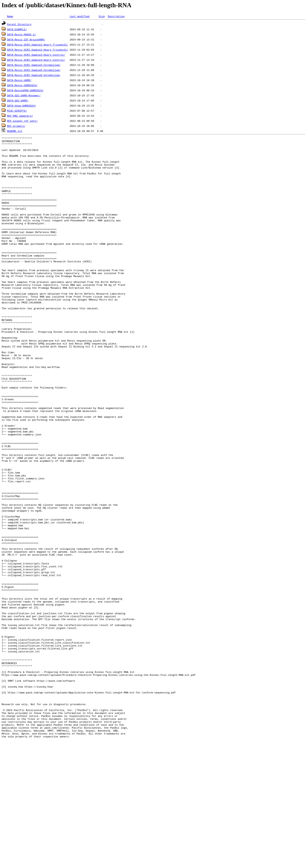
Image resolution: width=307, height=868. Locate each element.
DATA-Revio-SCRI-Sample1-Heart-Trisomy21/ (38, 45)
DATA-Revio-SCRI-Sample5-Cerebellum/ (34, 65)
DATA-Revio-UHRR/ (19, 80)
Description (116, 16)
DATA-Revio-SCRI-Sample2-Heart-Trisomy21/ (38, 50)
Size (102, 16)
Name (10, 16)
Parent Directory (19, 24)
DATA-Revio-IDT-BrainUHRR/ (26, 39)
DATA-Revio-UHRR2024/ (22, 85)
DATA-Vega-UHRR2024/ (22, 106)
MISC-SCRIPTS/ (17, 111)
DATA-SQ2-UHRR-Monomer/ (24, 95)
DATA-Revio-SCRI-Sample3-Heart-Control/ (36, 55)
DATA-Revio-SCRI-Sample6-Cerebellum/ (34, 70)
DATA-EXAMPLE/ (17, 29)
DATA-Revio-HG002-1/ (22, 34)
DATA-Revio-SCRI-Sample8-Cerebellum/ (34, 75)
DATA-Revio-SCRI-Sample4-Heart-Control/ (36, 60)
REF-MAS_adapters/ (20, 116)
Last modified (80, 16)
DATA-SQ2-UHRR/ (18, 100)
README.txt (15, 131)
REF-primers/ (16, 126)
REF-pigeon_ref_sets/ (22, 121)
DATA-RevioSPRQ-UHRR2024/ (25, 90)
